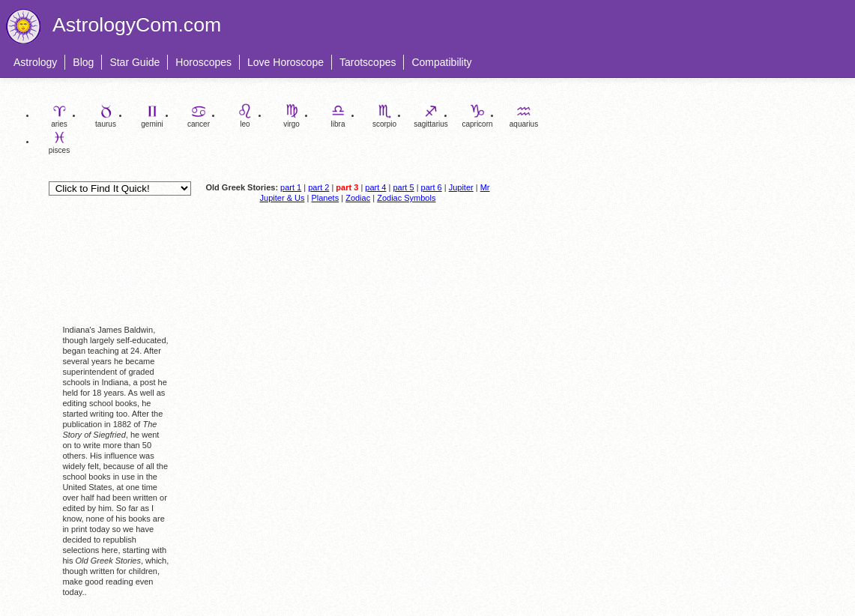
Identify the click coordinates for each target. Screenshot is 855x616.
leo (245, 116)
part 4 (375, 187)
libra (338, 116)
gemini (152, 116)
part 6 (432, 187)
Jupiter (461, 187)
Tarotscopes (368, 62)
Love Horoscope (285, 62)
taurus (106, 116)
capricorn (477, 116)
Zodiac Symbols (406, 198)
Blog (83, 62)
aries (59, 116)
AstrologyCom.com (137, 25)
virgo (291, 116)
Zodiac (358, 198)
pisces (59, 142)
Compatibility (441, 62)
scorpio (384, 116)
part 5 (403, 187)
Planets (325, 198)
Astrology (35, 62)
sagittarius (431, 116)
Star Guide (135, 62)
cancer (199, 116)
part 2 (318, 187)
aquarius (524, 116)
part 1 (291, 187)
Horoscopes (203, 62)
